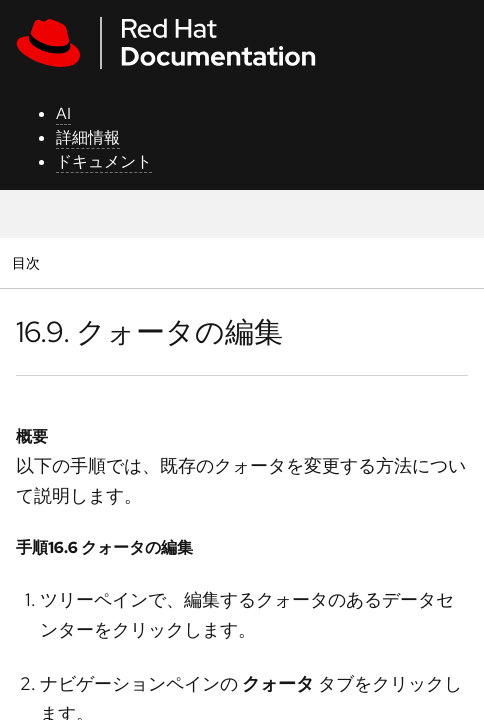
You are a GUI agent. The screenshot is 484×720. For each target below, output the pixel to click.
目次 (28, 262)
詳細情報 (88, 137)
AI (63, 113)
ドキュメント (104, 161)
